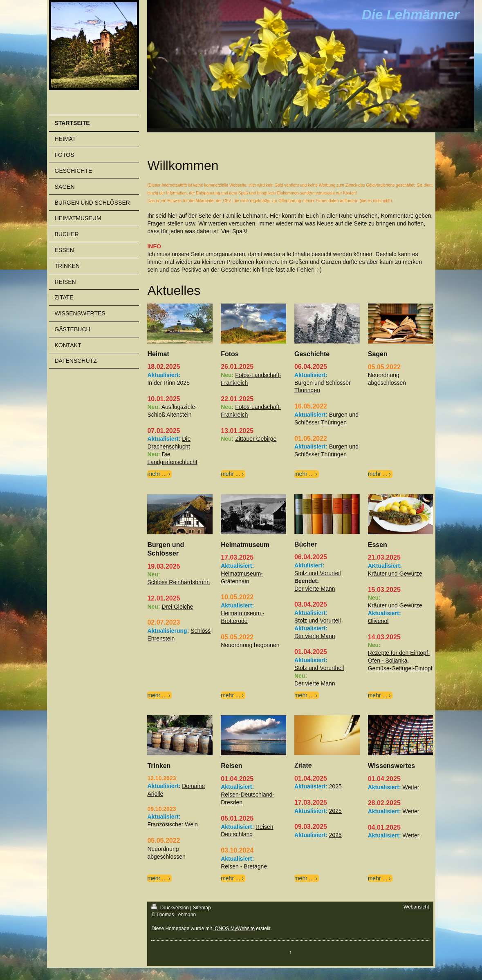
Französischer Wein (172, 824)
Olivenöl (378, 621)
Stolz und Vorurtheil (319, 668)
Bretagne (255, 866)
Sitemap (202, 908)
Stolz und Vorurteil (318, 573)
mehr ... (157, 474)
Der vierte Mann (315, 589)
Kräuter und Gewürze (395, 574)
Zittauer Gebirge (256, 439)
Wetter (411, 787)
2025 (335, 786)
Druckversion (171, 908)
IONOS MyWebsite (234, 929)
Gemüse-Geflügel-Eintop (399, 668)
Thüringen (307, 390)
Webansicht (416, 907)
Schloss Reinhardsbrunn (178, 582)
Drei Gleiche (177, 607)
